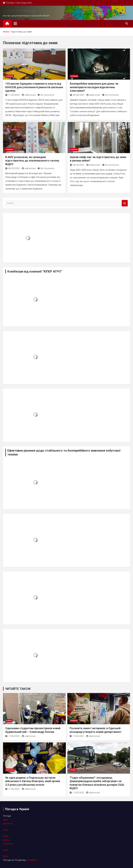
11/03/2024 (12, 95)
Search (125, 203)
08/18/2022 (77, 165)
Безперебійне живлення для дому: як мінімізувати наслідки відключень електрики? (94, 87)
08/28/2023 (77, 95)
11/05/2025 (77, 793)
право (73, 770)
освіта (9, 721)
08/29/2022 (12, 168)
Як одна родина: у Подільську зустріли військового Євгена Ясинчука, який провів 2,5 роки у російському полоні (33, 781)
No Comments (47, 95)
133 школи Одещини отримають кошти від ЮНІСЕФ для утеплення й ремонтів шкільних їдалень (34, 87)
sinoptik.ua (31, 860)
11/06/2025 (12, 736)
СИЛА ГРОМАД (19, 11)
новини (10, 76)
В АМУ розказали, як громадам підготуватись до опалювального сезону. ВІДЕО (33, 161)
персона (10, 770)
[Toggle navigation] (15, 23)
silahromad (29, 95)
